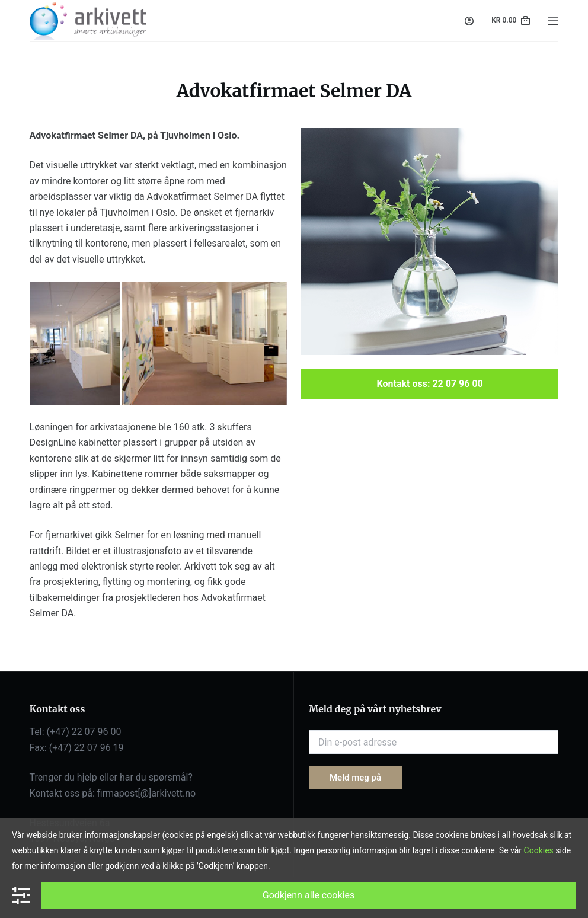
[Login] (469, 21)
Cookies (539, 850)
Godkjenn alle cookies (309, 895)
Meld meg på (355, 778)
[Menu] (553, 21)
